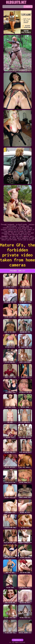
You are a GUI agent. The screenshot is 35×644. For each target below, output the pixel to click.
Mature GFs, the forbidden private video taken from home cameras (17, 255)
